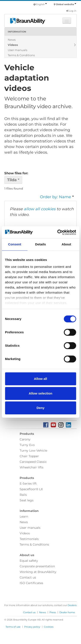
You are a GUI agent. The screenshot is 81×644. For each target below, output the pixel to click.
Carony (25, 439)
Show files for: (16, 173)
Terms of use (13, 627)
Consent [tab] (15, 244)
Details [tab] (41, 244)
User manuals (17, 50)
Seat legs (27, 500)
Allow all (40, 379)
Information (17, 32)
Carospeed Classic (33, 462)
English (41, 4)
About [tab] (66, 244)
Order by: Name (57, 197)
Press (53, 612)
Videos (13, 45)
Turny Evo (27, 445)
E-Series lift (28, 483)
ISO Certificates (31, 583)
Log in (71, 11)
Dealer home (67, 612)
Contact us (28, 577)
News (12, 40)
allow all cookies (40, 209)
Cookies (49, 627)
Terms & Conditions (21, 55)
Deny (40, 408)
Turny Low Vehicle (33, 451)
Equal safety (29, 561)
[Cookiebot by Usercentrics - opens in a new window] (58, 232)
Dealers (72, 605)
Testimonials (29, 539)
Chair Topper (29, 456)
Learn (24, 516)
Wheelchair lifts (32, 467)
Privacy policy (32, 627)
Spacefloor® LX (31, 489)
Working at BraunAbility (38, 572)
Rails (23, 495)
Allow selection (40, 393)
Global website (66, 4)
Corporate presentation (37, 566)
